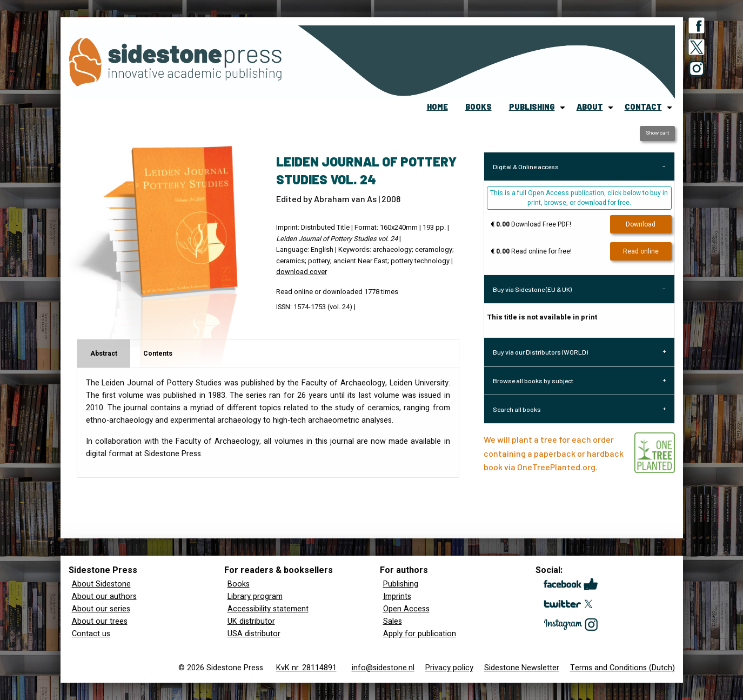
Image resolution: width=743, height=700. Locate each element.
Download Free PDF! (531, 224)
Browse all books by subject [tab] (533, 381)
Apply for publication (420, 634)
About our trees (100, 621)
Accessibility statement (268, 609)
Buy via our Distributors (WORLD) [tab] (540, 352)
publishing (532, 107)
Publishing (401, 584)
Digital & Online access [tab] (526, 166)
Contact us (91, 634)
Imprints (397, 596)
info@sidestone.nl (383, 668)
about (590, 107)
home (437, 107)
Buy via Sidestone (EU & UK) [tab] (532, 289)
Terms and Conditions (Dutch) (622, 668)
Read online (641, 251)
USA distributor (254, 634)
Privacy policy (449, 668)
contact (643, 107)
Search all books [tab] (517, 409)
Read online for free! (531, 251)
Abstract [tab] (104, 354)
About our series (101, 609)
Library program (255, 596)
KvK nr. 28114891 (306, 668)
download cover (302, 272)
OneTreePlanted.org (556, 467)
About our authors (104, 596)
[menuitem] (437, 108)
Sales (393, 621)
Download (641, 224)
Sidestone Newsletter (522, 668)
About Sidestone (101, 584)
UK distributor (251, 621)
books (478, 107)
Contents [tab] (158, 354)
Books (239, 584)
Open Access (406, 609)
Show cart (657, 133)
